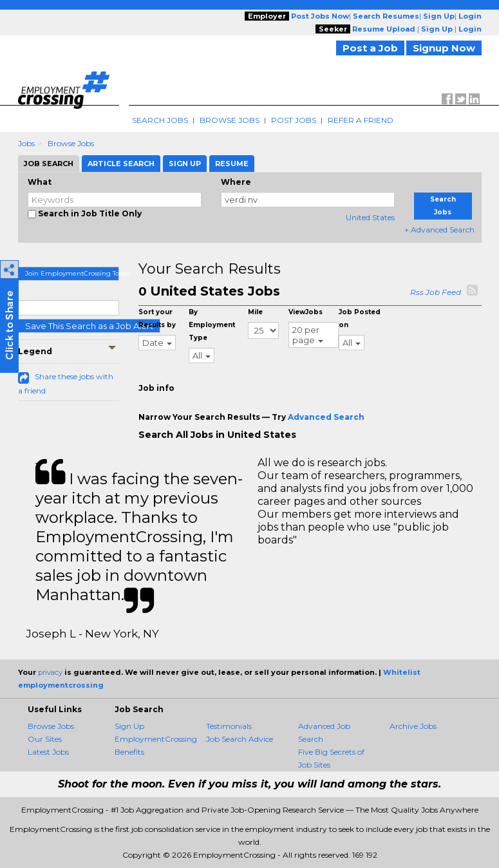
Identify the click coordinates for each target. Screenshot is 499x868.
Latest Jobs (48, 752)
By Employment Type (212, 325)
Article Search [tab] (121, 164)
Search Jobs (160, 120)
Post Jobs (294, 120)
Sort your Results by (157, 318)
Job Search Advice (240, 739)
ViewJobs (306, 312)
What (40, 182)
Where (236, 182)
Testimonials (229, 726)
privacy (50, 672)
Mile (255, 312)
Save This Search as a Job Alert (89, 326)
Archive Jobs (413, 726)
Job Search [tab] (49, 164)
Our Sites (45, 739)
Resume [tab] (232, 164)
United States (370, 217)
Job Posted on (360, 318)
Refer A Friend (361, 120)
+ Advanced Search (439, 230)
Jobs (26, 143)
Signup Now (444, 48)
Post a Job (370, 48)
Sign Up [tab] (185, 164)
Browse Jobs (230, 120)
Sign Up (129, 726)
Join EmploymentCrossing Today (72, 273)
